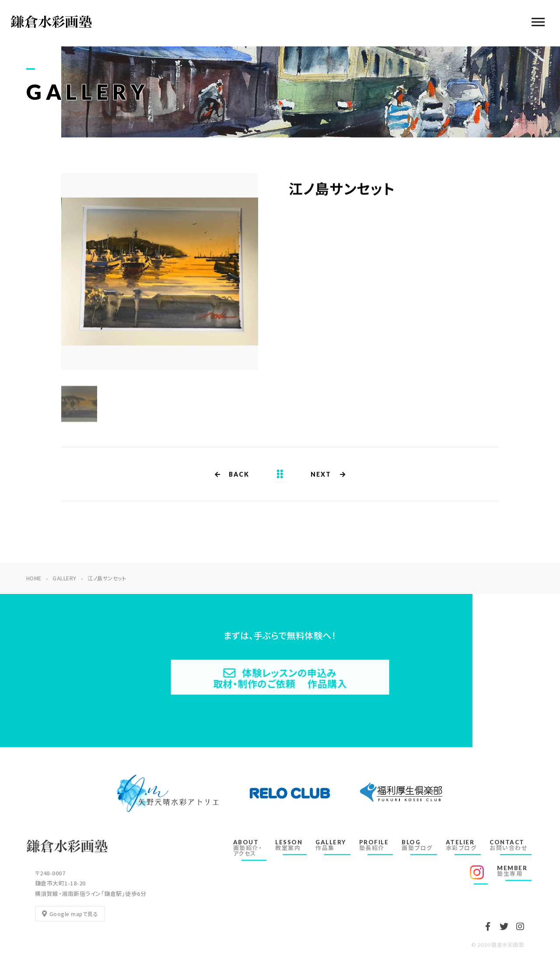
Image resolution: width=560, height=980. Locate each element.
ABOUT (248, 848)
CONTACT (508, 845)
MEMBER (512, 871)
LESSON (289, 845)
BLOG (417, 845)
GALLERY (331, 845)
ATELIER (461, 845)
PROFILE (374, 845)
